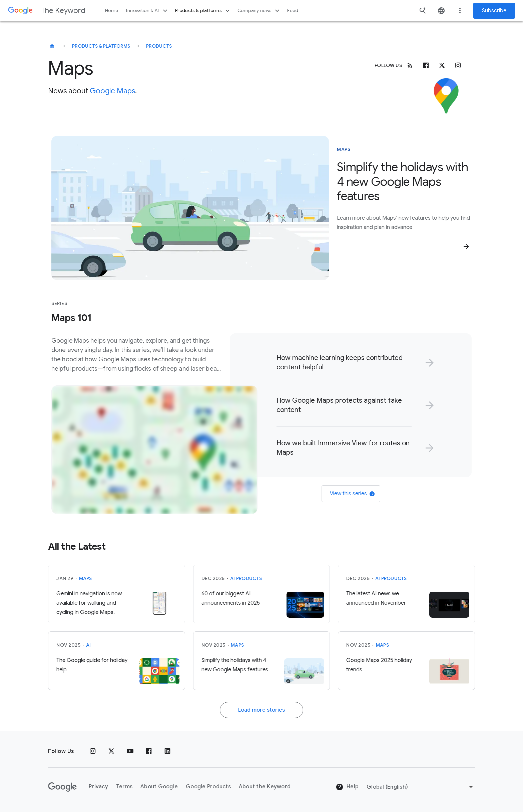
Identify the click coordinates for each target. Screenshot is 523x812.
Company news (259, 11)
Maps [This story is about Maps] (344, 149)
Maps (86, 578)
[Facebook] (426, 65)
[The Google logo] (62, 787)
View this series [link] (352, 494)
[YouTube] (130, 751)
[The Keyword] (52, 46)
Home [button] (112, 10)
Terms (124, 787)
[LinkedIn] (167, 751)
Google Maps (112, 91)
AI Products (246, 578)
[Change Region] (421, 787)
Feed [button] (293, 10)
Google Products (208, 787)
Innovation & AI (147, 11)
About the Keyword (265, 787)
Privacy (98, 787)
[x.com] (442, 65)
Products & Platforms (101, 46)
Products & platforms (203, 11)
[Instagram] (458, 65)
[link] (354, 363)
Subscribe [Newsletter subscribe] (494, 11)
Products (159, 46)
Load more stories (261, 710)
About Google (159, 787)
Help (347, 787)
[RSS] (410, 65)
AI (89, 645)
